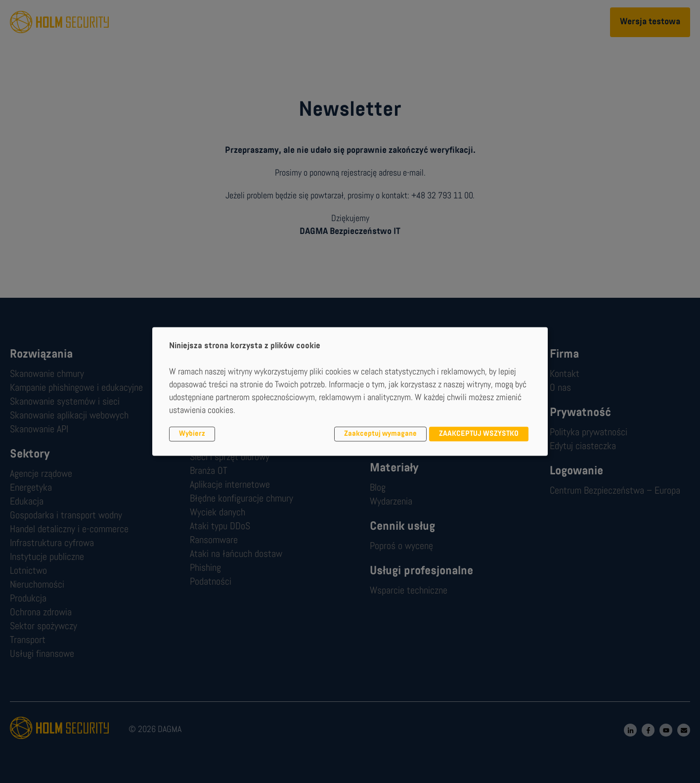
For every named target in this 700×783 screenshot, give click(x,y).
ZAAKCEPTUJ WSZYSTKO (479, 434)
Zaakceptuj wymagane (380, 434)
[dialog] (350, 391)
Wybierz (192, 434)
